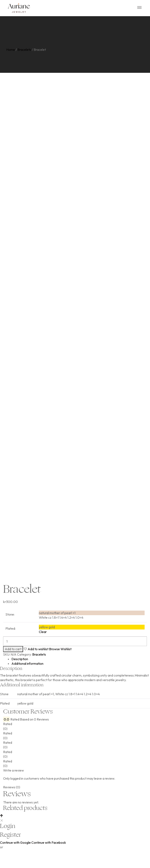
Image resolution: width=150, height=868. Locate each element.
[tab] (79, 683)
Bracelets (24, 50)
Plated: (10, 652)
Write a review (14, 794)
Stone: (10, 638)
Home (11, 50)
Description (20, 683)
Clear (43, 655)
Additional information (27, 687)
